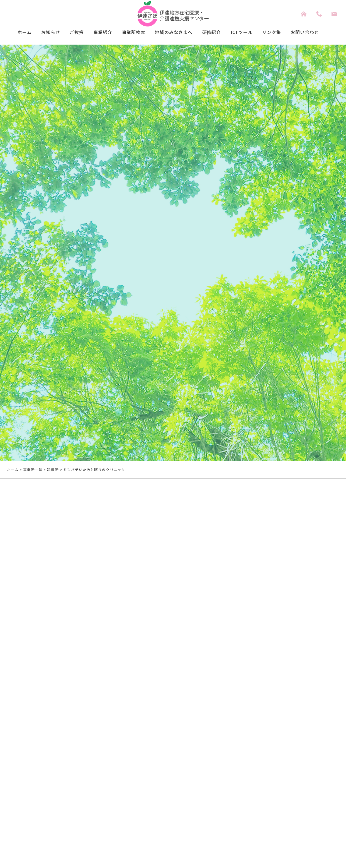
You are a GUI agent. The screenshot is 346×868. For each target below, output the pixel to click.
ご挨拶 (68, 33)
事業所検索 (130, 33)
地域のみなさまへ (174, 33)
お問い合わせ (316, 33)
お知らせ (40, 33)
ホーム (12, 33)
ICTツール (248, 33)
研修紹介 (215, 33)
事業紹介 (96, 33)
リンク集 (280, 33)
